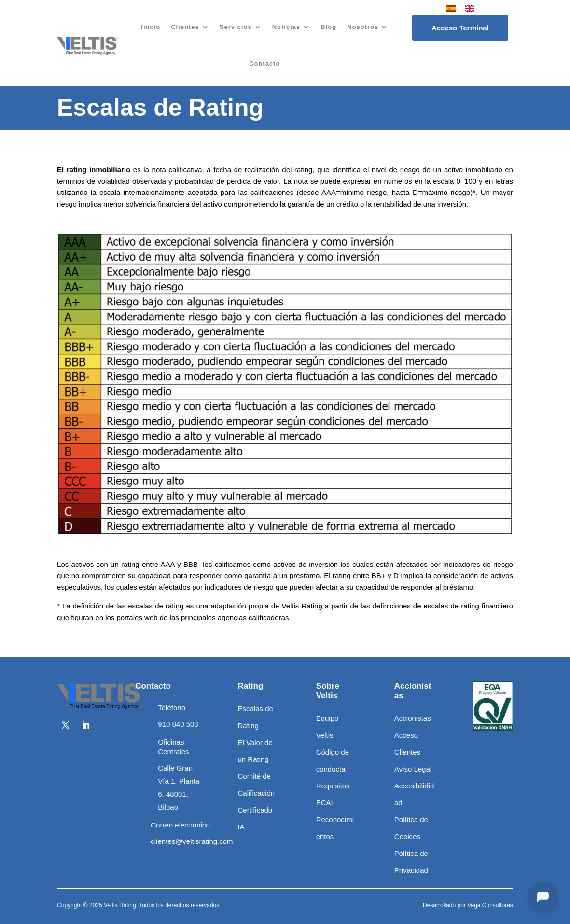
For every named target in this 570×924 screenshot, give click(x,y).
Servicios (236, 27)
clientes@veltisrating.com (192, 841)
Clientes (185, 27)
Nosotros (363, 27)
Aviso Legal (413, 769)
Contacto (264, 63)
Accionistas (413, 718)
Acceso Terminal (460, 28)
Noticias (286, 27)
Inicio (151, 27)
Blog (328, 27)
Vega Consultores (490, 905)
